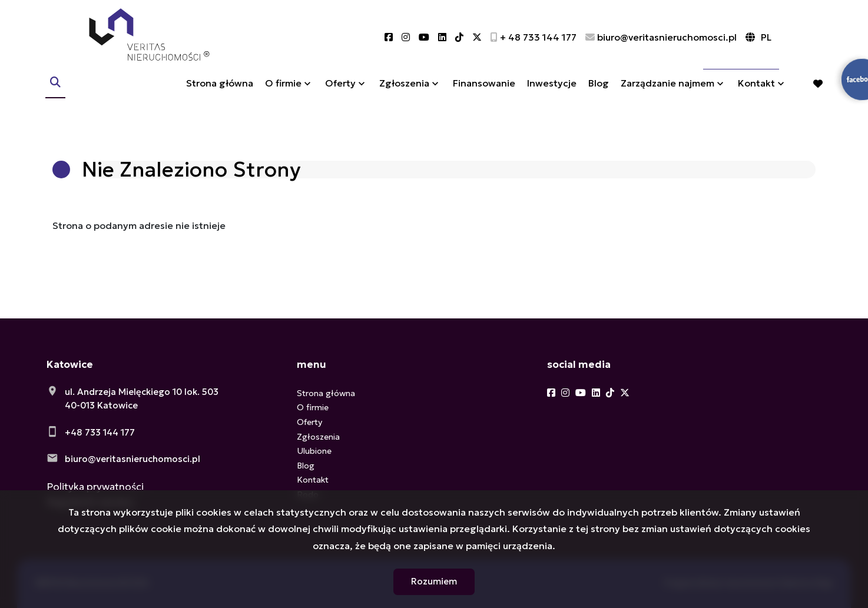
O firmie (283, 96)
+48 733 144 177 (100, 432)
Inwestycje (552, 96)
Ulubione (314, 451)
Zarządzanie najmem (667, 96)
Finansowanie (484, 96)
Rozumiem (434, 581)
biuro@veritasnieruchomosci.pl (132, 459)
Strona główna (220, 96)
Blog (599, 96)
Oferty (340, 96)
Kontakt (756, 96)
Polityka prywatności (95, 487)
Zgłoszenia (404, 96)
